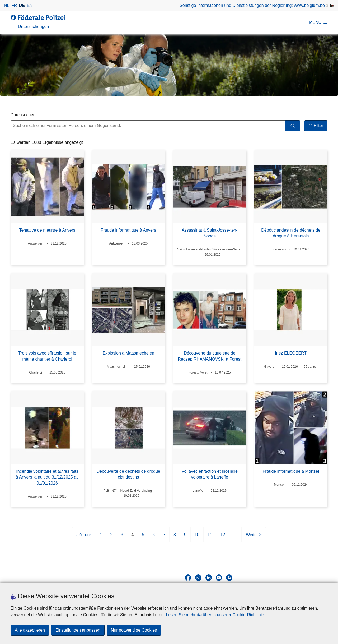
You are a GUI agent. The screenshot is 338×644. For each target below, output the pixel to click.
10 (197, 537)
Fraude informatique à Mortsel (291, 471)
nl (7, 5)
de (22, 5)
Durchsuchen (23, 115)
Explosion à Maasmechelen (128, 353)
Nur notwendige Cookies (134, 630)
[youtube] (219, 578)
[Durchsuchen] (293, 126)
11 (210, 537)
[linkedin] (209, 578)
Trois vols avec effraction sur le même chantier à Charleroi (47, 356)
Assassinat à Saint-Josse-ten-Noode (210, 233)
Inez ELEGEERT (291, 353)
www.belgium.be (309, 5)
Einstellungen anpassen (78, 630)
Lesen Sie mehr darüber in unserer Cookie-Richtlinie (215, 615)
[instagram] (198, 578)
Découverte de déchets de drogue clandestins (128, 474)
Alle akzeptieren (30, 630)
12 (223, 537)
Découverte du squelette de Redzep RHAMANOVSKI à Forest (210, 356)
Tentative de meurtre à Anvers (47, 230)
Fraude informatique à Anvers (128, 230)
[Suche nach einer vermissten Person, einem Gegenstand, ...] (148, 126)
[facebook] (188, 578)
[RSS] (229, 578)
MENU (318, 22)
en (30, 5)
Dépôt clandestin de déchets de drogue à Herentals (291, 233)
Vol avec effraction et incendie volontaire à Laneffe (210, 474)
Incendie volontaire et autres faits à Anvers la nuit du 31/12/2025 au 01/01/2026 (47, 477)
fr (14, 5)
